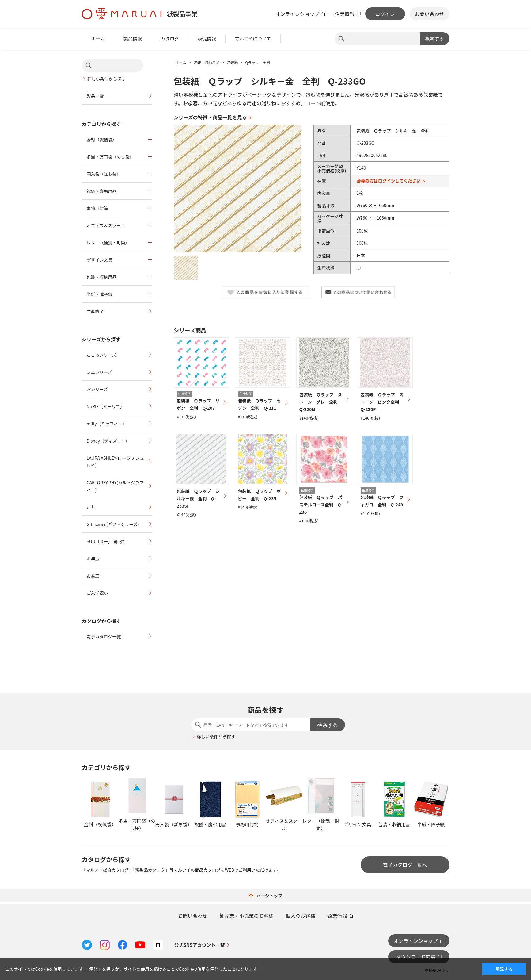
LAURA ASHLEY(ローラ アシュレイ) (116, 462)
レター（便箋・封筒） (108, 243)
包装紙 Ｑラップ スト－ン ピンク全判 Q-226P (382, 402)
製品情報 (133, 38)
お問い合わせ (429, 14)
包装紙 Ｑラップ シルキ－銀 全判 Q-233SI (198, 498)
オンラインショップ (297, 14)
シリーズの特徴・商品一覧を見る (210, 117)
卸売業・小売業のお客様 (246, 916)
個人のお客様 (301, 916)
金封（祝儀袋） (102, 140)
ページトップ (266, 896)
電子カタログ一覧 (104, 636)
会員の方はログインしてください (388, 181)
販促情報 (207, 38)
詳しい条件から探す (107, 79)
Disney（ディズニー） (108, 441)
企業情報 (344, 14)
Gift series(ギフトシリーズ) (113, 524)
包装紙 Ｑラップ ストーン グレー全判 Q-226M (321, 402)
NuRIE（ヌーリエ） (106, 406)
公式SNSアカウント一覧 (200, 945)
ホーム (98, 38)
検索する (434, 38)
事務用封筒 (97, 208)
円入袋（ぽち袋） (104, 174)
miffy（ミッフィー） (107, 424)
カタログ (170, 38)
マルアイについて (253, 38)
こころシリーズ (102, 355)
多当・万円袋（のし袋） (110, 157)
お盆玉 (93, 576)
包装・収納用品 (102, 277)
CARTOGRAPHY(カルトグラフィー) (115, 486)
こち (91, 507)
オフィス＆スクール (106, 225)
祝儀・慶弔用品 (102, 191)
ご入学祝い (97, 593)
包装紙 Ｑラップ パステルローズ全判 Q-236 (321, 505)
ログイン (385, 14)
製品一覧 (95, 96)
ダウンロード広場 (415, 957)
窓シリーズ (97, 389)
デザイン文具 (100, 260)
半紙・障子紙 (100, 294)
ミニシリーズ (99, 372)
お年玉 (93, 559)
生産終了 (95, 311)
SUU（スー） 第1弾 (106, 541)
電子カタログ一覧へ (405, 865)
